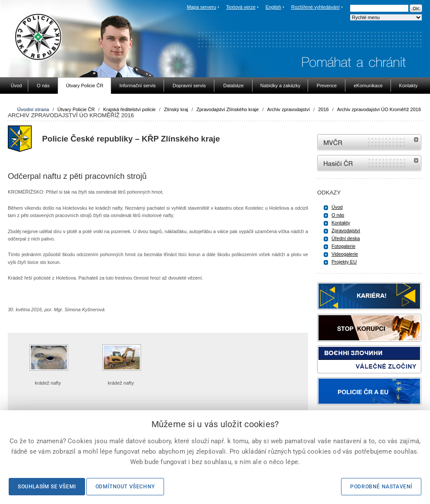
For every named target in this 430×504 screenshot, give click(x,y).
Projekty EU (344, 262)
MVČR (369, 142)
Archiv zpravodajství (289, 109)
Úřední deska (346, 238)
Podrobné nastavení (381, 487)
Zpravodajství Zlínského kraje (228, 109)
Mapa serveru (202, 7)
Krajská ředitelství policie (130, 109)
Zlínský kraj (176, 109)
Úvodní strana (33, 109)
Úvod (337, 207)
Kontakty (341, 223)
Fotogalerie (343, 246)
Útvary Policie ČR (76, 109)
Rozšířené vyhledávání (315, 7)
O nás (338, 215)
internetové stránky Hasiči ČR (369, 163)
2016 (323, 109)
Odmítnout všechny (125, 487)
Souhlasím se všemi (47, 487)
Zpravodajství (346, 231)
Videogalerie (345, 254)
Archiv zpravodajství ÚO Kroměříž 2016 (379, 109)
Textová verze (241, 7)
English (273, 7)
